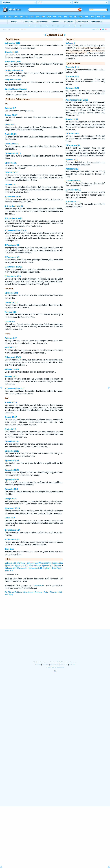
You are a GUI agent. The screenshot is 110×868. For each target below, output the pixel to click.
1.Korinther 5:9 (72, 134)
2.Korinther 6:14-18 (14, 218)
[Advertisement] (55, 615)
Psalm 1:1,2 (10, 125)
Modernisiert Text (13, 61)
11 (75, 48)
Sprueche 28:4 (72, 76)
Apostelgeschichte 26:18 (77, 100)
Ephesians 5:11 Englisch (39, 568)
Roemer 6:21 (11, 312)
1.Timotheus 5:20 (13, 530)
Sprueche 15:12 (12, 461)
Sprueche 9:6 (11, 163)
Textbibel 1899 (11, 52)
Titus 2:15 (9, 549)
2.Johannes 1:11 (73, 202)
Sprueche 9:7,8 (12, 441)
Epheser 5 (70, 43)
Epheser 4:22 (11, 338)
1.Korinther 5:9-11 (13, 197)
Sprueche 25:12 (12, 480)
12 (88, 53)
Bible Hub (9, 571)
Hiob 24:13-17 (11, 348)
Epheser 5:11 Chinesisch (16, 568)
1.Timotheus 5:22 (73, 190)
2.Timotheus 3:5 (12, 257)
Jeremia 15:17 (11, 172)
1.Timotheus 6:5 (12, 245)
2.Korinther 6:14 (73, 145)
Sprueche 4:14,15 (13, 153)
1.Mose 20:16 (11, 403)
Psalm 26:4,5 (11, 134)
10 (68, 45)
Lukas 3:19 (10, 518)
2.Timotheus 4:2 (12, 540)
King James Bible (13, 80)
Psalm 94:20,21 (12, 144)
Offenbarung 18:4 (13, 276)
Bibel (5, 30)
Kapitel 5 (17, 30)
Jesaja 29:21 (11, 499)
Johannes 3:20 (72, 88)
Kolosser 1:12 (72, 169)
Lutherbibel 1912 (12, 43)
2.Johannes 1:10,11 (14, 267)
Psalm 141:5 (10, 429)
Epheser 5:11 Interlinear (15, 563)
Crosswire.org (39, 585)
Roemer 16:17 (11, 185)
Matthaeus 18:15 (12, 508)
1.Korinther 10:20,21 (14, 206)
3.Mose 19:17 (11, 417)
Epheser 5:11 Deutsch (52, 566)
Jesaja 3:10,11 (11, 302)
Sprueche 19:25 (12, 470)
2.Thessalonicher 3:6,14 (16, 230)
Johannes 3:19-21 (13, 357)
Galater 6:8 (10, 322)
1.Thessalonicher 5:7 (14, 388)
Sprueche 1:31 (11, 293)
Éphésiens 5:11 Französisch (27, 566)
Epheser (10, 30)
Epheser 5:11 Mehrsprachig (39, 563)
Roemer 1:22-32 (12, 369)
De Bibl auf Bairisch (14, 71)
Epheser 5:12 (72, 160)
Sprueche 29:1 (11, 489)
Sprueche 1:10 (72, 67)
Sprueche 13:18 (12, 451)
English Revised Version (16, 89)
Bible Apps (57, 568)
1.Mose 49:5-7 (11, 115)
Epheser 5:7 (10, 108)
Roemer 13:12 (11, 376)
